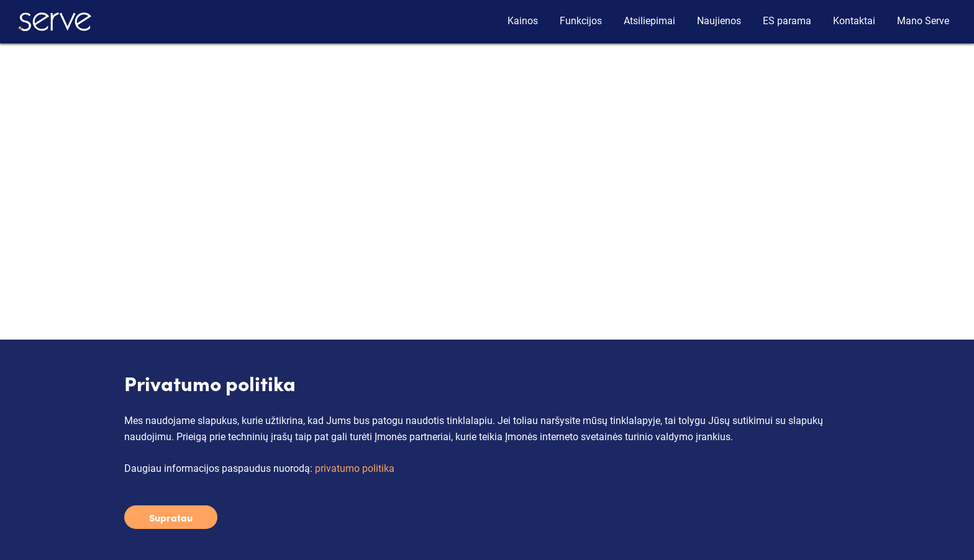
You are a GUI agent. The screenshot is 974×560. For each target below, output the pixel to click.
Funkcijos (581, 21)
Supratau (171, 517)
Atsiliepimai (649, 21)
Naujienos (719, 21)
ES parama (787, 21)
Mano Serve (923, 21)
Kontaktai (854, 21)
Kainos (523, 21)
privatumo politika (355, 468)
